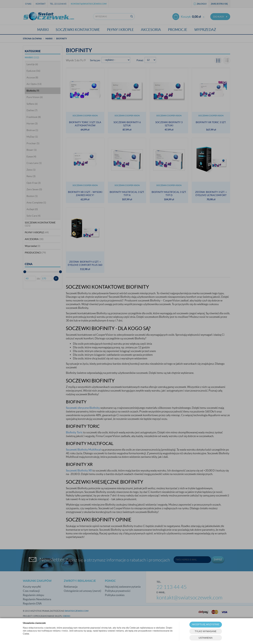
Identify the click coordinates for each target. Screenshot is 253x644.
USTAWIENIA (205, 638)
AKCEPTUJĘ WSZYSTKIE (205, 624)
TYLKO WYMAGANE (206, 631)
